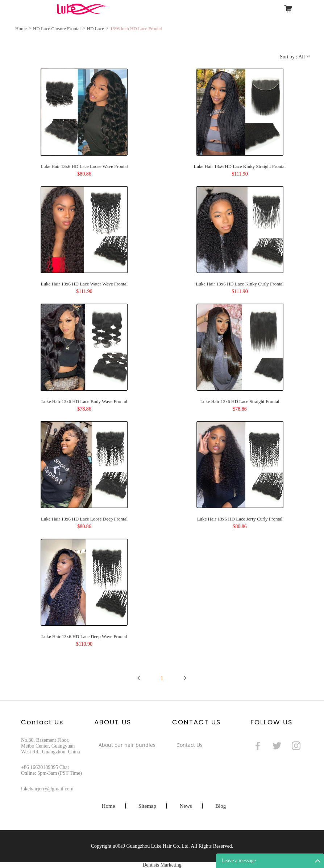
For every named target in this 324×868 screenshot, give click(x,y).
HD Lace (95, 28)
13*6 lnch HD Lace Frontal (136, 28)
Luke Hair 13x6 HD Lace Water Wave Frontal (84, 284)
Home (21, 28)
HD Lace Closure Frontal (57, 28)
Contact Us (190, 745)
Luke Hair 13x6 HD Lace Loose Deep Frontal (84, 519)
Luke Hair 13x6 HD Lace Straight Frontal (240, 401)
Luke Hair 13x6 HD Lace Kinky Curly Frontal (240, 284)
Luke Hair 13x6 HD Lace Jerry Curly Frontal (240, 519)
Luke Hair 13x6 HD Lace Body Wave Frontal (84, 401)
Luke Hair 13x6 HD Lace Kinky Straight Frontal (240, 166)
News (186, 806)
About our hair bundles (127, 745)
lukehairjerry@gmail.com (47, 789)
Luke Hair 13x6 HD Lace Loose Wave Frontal (84, 166)
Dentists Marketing (162, 865)
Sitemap (147, 806)
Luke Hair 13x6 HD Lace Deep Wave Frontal (84, 636)
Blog (221, 806)
